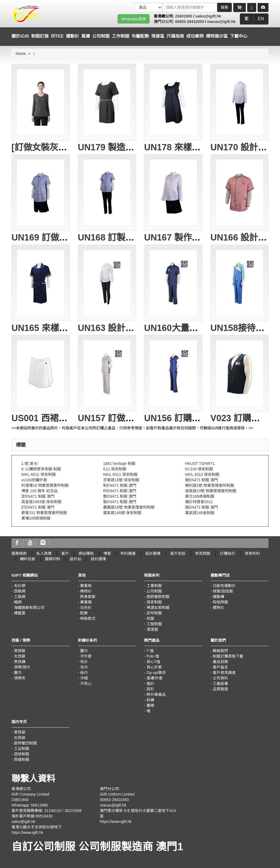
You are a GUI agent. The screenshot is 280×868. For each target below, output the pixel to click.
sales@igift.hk (208, 16)
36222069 (73, 811)
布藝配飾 (140, 36)
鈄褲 (150, 700)
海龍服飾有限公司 (29, 608)
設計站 (75, 559)
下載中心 (239, 36)
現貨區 (158, 36)
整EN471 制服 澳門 (120, 496)
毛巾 (84, 667)
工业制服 (22, 749)
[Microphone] (252, 7)
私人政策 (44, 553)
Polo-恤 (153, 656)
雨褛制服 (22, 759)
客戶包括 (178, 553)
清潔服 (152, 629)
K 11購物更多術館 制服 (41, 469)
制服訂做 (40, 36)
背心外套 (154, 667)
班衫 (150, 689)
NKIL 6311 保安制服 (120, 474)
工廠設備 (220, 684)
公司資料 (220, 678)
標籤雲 (20, 613)
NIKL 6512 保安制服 (39, 474)
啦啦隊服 (220, 602)
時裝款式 (88, 618)
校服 (150, 618)
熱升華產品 (156, 694)
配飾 (84, 613)
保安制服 (154, 602)
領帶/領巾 (22, 667)
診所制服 (154, 613)
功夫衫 (86, 608)
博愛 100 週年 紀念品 (40, 491)
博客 (107, 553)
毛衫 (84, 662)
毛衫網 (20, 586)
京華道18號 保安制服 (121, 480)
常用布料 (252, 553)
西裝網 (20, 591)
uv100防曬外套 (34, 480)
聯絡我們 (220, 651)
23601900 (183, 16)
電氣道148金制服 (200, 513)
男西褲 (20, 662)
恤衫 (150, 684)
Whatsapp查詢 (134, 19)
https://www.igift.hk (27, 832)
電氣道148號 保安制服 (122, 513)
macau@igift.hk (221, 22)
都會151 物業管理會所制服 (44, 513)
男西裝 (20, 651)
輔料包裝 (28, 559)
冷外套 (86, 656)
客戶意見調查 (224, 673)
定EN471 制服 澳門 (38, 496)
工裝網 (20, 597)
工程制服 (154, 624)
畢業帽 (86, 602)
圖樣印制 (52, 559)
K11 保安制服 (115, 469)
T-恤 (150, 651)
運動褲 (218, 597)
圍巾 (18, 673)
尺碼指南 (175, 36)
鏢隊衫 (218, 608)
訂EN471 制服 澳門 (38, 507)
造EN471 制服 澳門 (202, 507)
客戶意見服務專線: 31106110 (36, 811)
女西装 (20, 738)
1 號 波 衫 (30, 464)
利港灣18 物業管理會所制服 (45, 485)
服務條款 (19, 553)
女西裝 (20, 656)
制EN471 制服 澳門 (120, 485)
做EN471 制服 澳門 (202, 480)
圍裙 (150, 705)
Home (21, 54)
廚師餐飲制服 (158, 597)
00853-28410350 (189, 22)
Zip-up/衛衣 (156, 673)
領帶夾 (20, 678)
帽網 (18, 602)
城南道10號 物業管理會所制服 (211, 491)
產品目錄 (220, 662)
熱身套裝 (88, 597)
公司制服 (154, 591)
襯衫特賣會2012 (199, 502)
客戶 (65, 553)
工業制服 (154, 586)
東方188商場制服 (200, 496)
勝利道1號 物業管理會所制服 (210, 485)
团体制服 (22, 754)
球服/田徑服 (223, 591)
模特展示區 (217, 36)
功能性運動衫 (224, 586)
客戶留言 (220, 667)
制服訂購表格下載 (228, 656)
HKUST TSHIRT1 (200, 464)
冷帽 (84, 678)
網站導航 (86, 553)
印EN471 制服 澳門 (120, 491)
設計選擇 (153, 553)
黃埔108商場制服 (36, 518)
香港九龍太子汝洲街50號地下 (37, 827)
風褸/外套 (155, 678)
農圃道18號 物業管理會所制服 (129, 507)
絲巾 (84, 673)
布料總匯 (128, 553)
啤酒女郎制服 (158, 608)
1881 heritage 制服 (119, 464)
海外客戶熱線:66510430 (32, 816)
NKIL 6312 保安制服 (202, 474)
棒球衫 (86, 591)
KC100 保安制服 (199, 469)
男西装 (20, 732)
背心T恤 (154, 662)
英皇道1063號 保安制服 (41, 502)
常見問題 (203, 553)
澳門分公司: (164, 22)
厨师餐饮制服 (25, 743)
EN (261, 19)
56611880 (39, 805)
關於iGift (20, 36)
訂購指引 (227, 553)
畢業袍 (86, 586)
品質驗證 (220, 689)
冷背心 (86, 684)
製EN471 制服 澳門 (120, 502)
